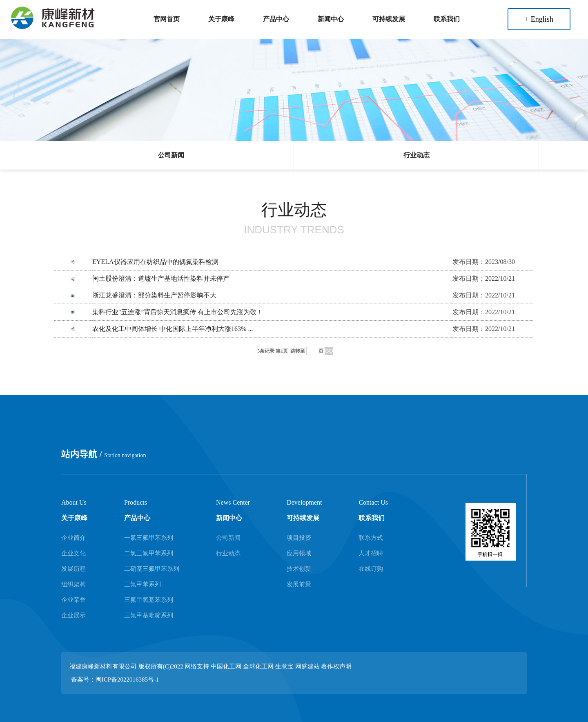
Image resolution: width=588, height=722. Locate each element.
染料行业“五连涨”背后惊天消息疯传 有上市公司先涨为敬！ (178, 312)
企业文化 (73, 553)
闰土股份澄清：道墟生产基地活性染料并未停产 (161, 278)
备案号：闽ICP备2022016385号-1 (115, 680)
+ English (539, 19)
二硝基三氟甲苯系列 (152, 569)
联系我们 (447, 19)
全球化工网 (258, 666)
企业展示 (73, 615)
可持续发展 (389, 19)
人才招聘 (371, 553)
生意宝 (284, 666)
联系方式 (371, 538)
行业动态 (416, 155)
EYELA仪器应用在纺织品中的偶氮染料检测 (155, 262)
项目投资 (299, 538)
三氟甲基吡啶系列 (149, 615)
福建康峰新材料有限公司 (103, 666)
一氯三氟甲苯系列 (149, 538)
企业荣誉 (73, 600)
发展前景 (299, 584)
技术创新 (299, 569)
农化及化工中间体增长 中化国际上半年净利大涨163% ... (173, 329)
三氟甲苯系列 (143, 584)
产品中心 (276, 19)
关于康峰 (221, 19)
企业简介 (73, 538)
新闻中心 (331, 19)
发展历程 (73, 569)
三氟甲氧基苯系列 (149, 600)
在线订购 (371, 569)
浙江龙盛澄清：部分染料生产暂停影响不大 (154, 295)
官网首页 (167, 19)
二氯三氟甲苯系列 (149, 553)
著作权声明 (336, 666)
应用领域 (299, 553)
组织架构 (73, 584)
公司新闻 (171, 155)
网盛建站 (307, 666)
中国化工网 (226, 666)
